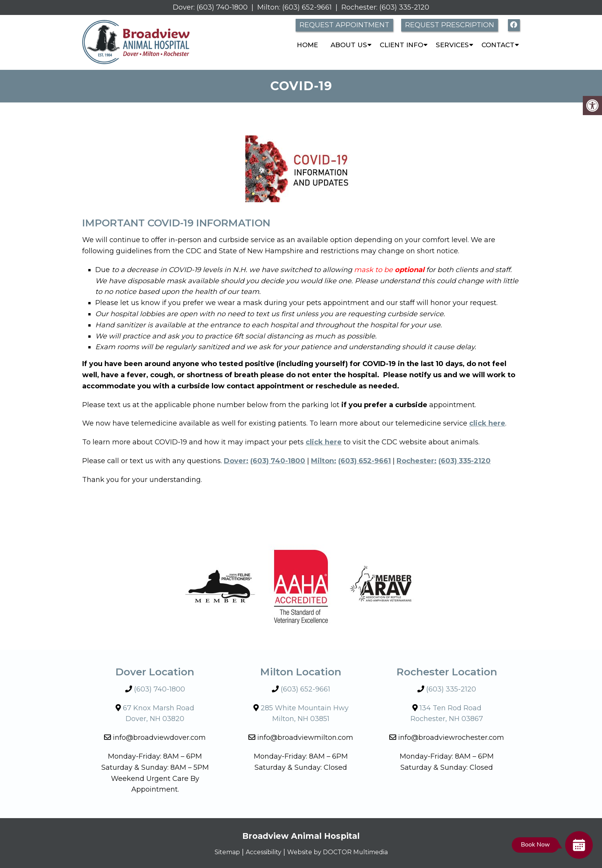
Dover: (184, 7)
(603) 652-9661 (307, 7)
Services (452, 45)
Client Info (401, 45)
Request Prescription (450, 25)
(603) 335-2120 (404, 7)
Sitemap (217, 852)
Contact (498, 45)
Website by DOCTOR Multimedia (342, 852)
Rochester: (359, 7)
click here (324, 442)
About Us (349, 45)
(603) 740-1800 (222, 7)
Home (307, 45)
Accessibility (258, 852)
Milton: (269, 7)
